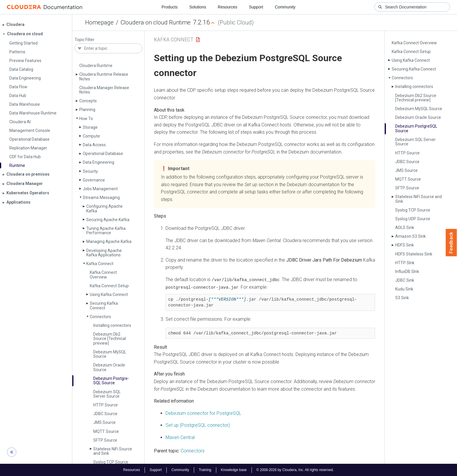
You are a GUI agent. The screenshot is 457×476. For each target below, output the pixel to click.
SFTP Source (105, 440)
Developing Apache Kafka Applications (104, 253)
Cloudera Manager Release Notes (104, 90)
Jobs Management (100, 189)
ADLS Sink (405, 228)
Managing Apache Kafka (109, 241)
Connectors (100, 317)
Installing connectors (112, 325)
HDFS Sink (405, 245)
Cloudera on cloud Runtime (156, 22)
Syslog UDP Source (413, 219)
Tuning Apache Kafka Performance (106, 231)
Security (90, 171)
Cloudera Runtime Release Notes (104, 76)
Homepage (99, 22)
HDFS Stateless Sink (414, 254)
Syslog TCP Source (111, 462)
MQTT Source (106, 431)
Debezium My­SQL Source (110, 354)
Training (205, 470)
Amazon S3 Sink (411, 236)
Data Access (94, 145)
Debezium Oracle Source (109, 367)
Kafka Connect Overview (103, 275)
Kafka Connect (100, 264)
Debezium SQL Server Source (107, 394)
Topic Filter (85, 40)
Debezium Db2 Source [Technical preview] (110, 339)
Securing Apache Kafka (108, 220)
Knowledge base (234, 470)
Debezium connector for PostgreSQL (203, 413)
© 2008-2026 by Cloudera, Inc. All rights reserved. (295, 470)
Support (256, 7)
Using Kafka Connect (109, 295)
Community (285, 7)
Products (169, 7)
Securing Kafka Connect (104, 305)
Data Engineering (99, 162)
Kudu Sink (404, 289)
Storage (90, 127)
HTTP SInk (405, 263)
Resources (227, 7)
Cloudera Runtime (96, 66)
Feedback (451, 243)
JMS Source (104, 422)
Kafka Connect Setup (109, 286)
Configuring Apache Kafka (104, 208)
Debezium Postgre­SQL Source (111, 381)
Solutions (198, 7)
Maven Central (180, 437)
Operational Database (103, 154)
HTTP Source (106, 405)
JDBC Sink (405, 280)
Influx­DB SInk (407, 272)
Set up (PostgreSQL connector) (198, 425)
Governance (94, 180)
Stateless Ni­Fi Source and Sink (113, 451)
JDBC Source (105, 414)
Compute (91, 136)
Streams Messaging (101, 198)
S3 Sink (402, 298)
